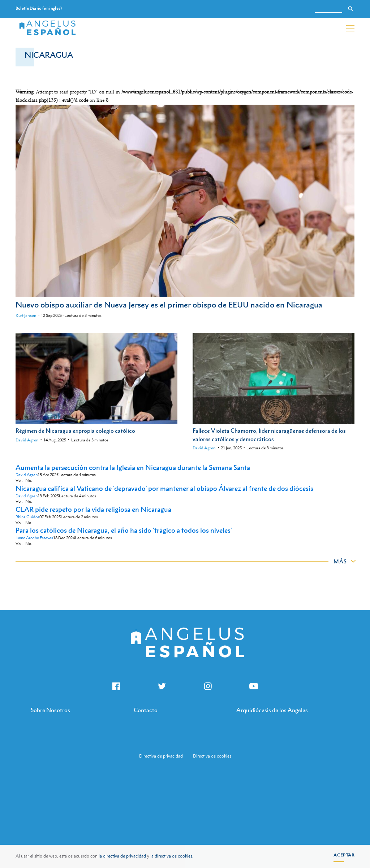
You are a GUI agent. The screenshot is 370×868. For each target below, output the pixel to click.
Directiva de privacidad (161, 756)
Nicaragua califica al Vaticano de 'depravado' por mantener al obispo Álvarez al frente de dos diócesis (164, 488)
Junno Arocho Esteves (34, 538)
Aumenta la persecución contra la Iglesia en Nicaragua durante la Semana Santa (133, 467)
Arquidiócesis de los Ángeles (272, 710)
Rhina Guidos (27, 517)
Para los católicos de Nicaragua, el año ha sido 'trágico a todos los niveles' (124, 530)
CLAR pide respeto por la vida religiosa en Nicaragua (93, 509)
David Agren (27, 440)
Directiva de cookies (212, 756)
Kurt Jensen (26, 315)
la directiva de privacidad (122, 856)
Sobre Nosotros (50, 710)
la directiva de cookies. (172, 856)
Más (340, 561)
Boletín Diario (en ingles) (39, 8)
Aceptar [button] (344, 855)
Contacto (146, 710)
